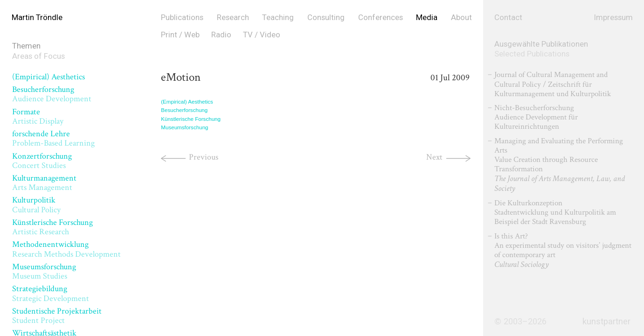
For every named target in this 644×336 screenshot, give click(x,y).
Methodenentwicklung (66, 249)
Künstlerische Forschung (52, 227)
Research (233, 17)
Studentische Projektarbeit (57, 316)
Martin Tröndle (37, 17)
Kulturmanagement (44, 183)
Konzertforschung (42, 161)
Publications (182, 17)
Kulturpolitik (36, 205)
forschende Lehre (53, 138)
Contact (508, 17)
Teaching (278, 17)
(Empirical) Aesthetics (48, 77)
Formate (38, 116)
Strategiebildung (51, 293)
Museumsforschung (44, 271)
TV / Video (262, 35)
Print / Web (180, 35)
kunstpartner (606, 322)
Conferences (381, 17)
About (461, 17)
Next (434, 157)
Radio (221, 35)
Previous (204, 157)
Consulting (326, 17)
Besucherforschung (52, 94)
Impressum (613, 17)
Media (427, 17)
